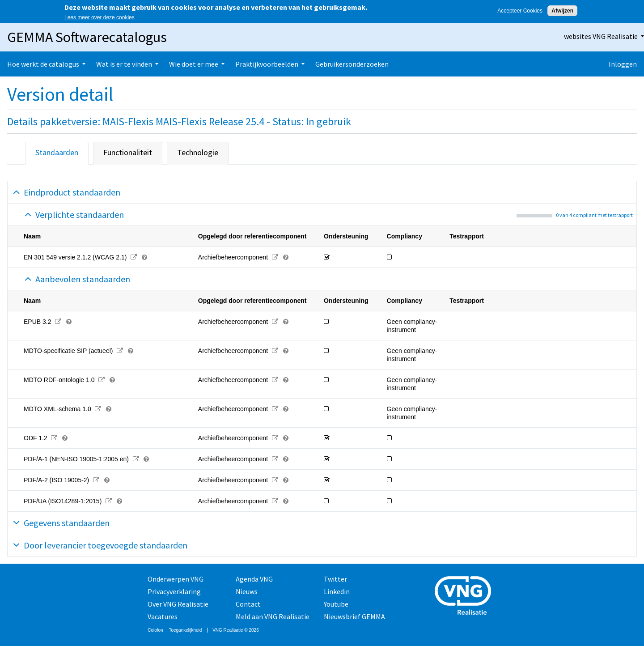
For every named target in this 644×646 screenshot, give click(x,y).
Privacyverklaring (174, 591)
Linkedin (337, 591)
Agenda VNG (254, 579)
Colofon (155, 630)
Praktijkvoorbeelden (267, 64)
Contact (248, 604)
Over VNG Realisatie (178, 604)
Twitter (335, 579)
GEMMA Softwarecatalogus (87, 37)
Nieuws (247, 591)
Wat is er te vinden (124, 64)
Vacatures (163, 616)
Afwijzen (562, 11)
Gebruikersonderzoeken (352, 64)
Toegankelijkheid (185, 630)
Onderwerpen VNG (176, 579)
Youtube (336, 604)
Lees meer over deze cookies (100, 17)
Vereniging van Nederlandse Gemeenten (466, 597)
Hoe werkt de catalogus (43, 64)
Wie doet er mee (194, 64)
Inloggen (623, 64)
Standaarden (57, 152)
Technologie (198, 152)
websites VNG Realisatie (601, 36)
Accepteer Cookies (520, 11)
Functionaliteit (128, 152)
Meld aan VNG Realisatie (273, 616)
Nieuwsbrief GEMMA (354, 616)
